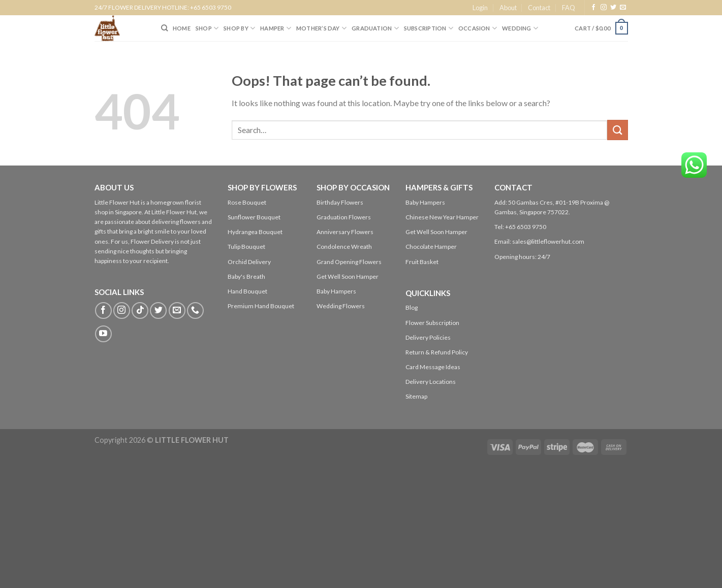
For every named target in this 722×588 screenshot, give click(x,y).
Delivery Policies (428, 337)
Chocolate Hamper (431, 247)
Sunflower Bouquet (254, 217)
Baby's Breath (246, 276)
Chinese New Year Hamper (442, 217)
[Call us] (195, 311)
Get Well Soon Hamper (348, 276)
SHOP (207, 28)
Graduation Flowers (344, 217)
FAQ (569, 8)
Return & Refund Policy (437, 352)
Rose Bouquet (247, 202)
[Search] (164, 28)
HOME (182, 28)
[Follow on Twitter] (613, 8)
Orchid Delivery (249, 262)
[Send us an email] (623, 8)
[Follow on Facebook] (593, 8)
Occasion (478, 28)
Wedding (520, 28)
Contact (539, 8)
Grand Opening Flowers (349, 262)
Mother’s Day (321, 28)
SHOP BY (239, 28)
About (508, 8)
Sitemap (416, 396)
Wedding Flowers (341, 306)
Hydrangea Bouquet (255, 232)
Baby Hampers (336, 291)
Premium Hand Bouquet (261, 306)
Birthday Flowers (340, 202)
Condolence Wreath (344, 247)
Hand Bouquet (247, 291)
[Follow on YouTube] (103, 334)
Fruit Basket (422, 262)
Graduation (375, 28)
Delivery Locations (431, 382)
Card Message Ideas (433, 367)
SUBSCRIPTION (429, 28)
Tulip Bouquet (246, 247)
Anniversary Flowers (345, 232)
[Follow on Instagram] (604, 8)
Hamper (276, 28)
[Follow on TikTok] (140, 311)
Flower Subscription (432, 323)
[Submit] (617, 130)
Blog (412, 307)
